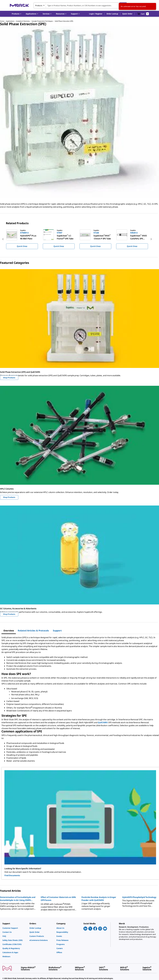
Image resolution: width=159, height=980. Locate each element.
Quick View (22, 246)
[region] (79, 239)
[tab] (9, 631)
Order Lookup (112, 14)
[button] (96, 14)
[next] (151, 239)
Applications (10, 21)
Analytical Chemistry (23, 21)
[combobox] (80, 5)
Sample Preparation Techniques (42, 21)
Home (2, 21)
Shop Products (9, 378)
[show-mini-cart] (143, 14)
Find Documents (12, 875)
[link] (15, 928)
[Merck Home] (19, 5)
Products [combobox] (39, 5)
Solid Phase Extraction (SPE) (64, 21)
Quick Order (127, 14)
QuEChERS (103, 722)
